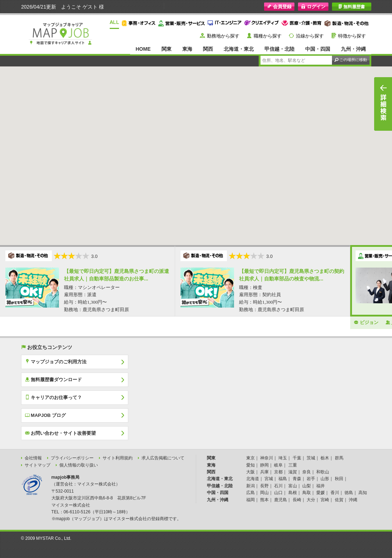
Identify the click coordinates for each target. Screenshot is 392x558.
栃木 (325, 458)
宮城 (269, 479)
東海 (187, 49)
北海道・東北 (239, 49)
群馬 (339, 458)
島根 (293, 493)
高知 (363, 493)
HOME (143, 49)
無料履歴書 (351, 7)
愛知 (250, 465)
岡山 (264, 493)
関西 (208, 49)
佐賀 (339, 500)
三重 (293, 465)
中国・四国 (318, 49)
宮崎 (325, 500)
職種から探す (268, 36)
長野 (264, 486)
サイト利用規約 (118, 458)
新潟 (250, 486)
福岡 (250, 500)
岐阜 (278, 465)
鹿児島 (281, 500)
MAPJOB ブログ (46, 415)
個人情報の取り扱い (79, 465)
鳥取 (307, 493)
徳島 (349, 493)
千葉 (297, 458)
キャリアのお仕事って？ (54, 397)
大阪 (250, 472)
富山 (293, 486)
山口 (278, 493)
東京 (250, 458)
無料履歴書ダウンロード (54, 379)
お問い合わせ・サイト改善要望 (61, 433)
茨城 (311, 458)
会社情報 (33, 458)
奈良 (307, 472)
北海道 (253, 479)
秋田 (339, 479)
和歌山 (323, 472)
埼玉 (283, 458)
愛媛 (321, 493)
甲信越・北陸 (279, 49)
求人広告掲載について (163, 458)
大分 (311, 500)
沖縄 (353, 500)
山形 (325, 479)
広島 (250, 493)
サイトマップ (38, 465)
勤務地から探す (223, 36)
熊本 (264, 500)
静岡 (264, 465)
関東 (167, 49)
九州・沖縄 (353, 49)
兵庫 (264, 472)
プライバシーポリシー (72, 458)
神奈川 (267, 458)
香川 (335, 493)
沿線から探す (310, 36)
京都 (278, 472)
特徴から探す (352, 36)
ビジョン (366, 322)
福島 (283, 479)
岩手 (311, 479)
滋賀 (293, 472)
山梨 (307, 486)
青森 (297, 479)
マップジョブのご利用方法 (56, 362)
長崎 (297, 500)
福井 (321, 486)
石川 (278, 486)
